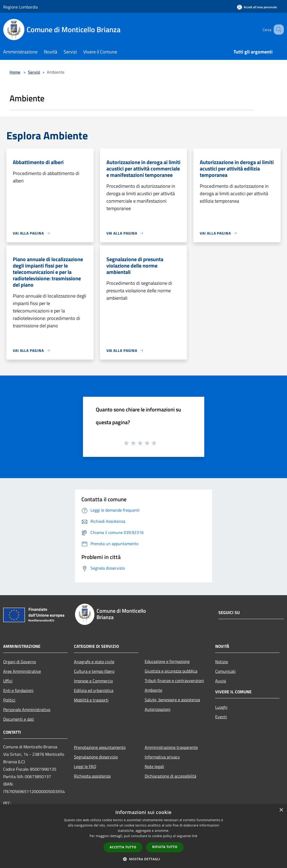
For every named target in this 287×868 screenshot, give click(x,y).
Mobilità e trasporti (91, 700)
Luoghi (221, 707)
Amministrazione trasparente (171, 747)
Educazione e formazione (167, 661)
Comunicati (225, 671)
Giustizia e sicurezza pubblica (171, 671)
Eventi (221, 717)
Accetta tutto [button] (123, 847)
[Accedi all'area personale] (257, 7)
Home (15, 72)
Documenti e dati (19, 719)
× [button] (281, 810)
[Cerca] (277, 30)
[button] (144, 859)
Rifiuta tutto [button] (165, 847)
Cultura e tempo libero (94, 671)
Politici (9, 700)
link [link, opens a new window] (195, 836)
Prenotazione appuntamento (100, 747)
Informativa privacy (162, 757)
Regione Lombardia (20, 7)
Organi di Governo (20, 662)
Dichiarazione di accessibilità (170, 776)
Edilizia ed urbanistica (94, 690)
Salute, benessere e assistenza (172, 700)
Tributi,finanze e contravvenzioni (174, 681)
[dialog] (143, 836)
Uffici (8, 681)
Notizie (222, 662)
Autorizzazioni (158, 709)
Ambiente (153, 690)
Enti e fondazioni (18, 690)
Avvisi (221, 681)
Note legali (154, 766)
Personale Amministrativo (27, 710)
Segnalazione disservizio (96, 757)
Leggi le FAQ (85, 766)
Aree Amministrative (22, 671)
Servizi (34, 72)
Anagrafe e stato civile (94, 662)
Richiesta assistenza (92, 776)
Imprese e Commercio (93, 681)
